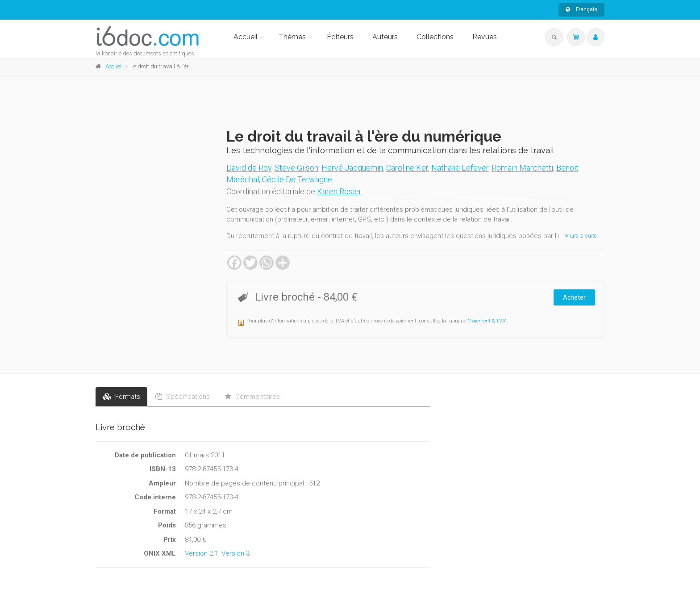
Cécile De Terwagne (297, 179)
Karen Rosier (339, 191)
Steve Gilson (296, 168)
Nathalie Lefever (460, 168)
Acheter (574, 297)
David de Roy (249, 168)
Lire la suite (581, 236)
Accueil (246, 37)
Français (581, 9)
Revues (485, 37)
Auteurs (385, 37)
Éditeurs (340, 37)
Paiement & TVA (487, 321)
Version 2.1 (202, 553)
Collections (435, 37)
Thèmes (292, 37)
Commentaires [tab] (252, 397)
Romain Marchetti (522, 168)
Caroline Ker (407, 168)
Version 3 (235, 553)
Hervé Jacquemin (352, 168)
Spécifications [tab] (183, 397)
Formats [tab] (121, 397)
